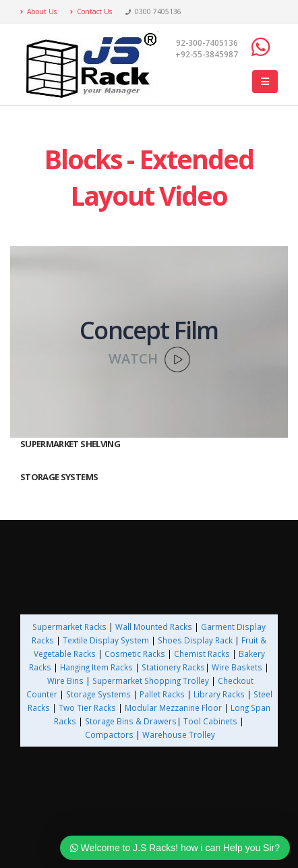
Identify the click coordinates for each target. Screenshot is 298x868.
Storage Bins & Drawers (131, 721)
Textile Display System (106, 640)
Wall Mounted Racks (154, 627)
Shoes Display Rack (195, 640)
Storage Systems (98, 694)
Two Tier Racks (87, 707)
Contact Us (91, 11)
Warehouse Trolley (179, 734)
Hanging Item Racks (96, 667)
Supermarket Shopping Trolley (151, 681)
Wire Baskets (237, 667)
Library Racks (219, 694)
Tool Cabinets (211, 721)
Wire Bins (65, 681)
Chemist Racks (202, 654)
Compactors (109, 734)
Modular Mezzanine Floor (173, 707)
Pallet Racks (161, 694)
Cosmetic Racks (135, 654)
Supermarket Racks (69, 627)
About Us (38, 11)
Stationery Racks (173, 667)
